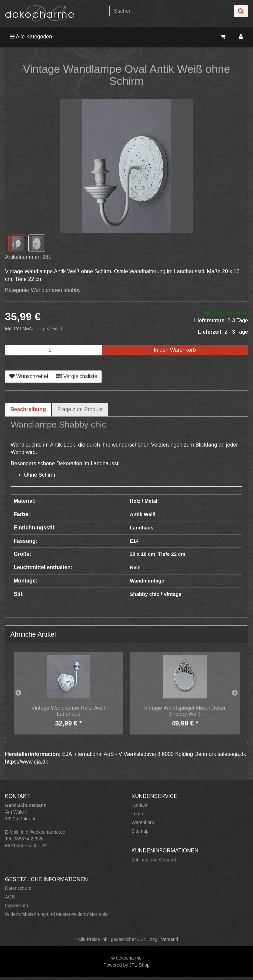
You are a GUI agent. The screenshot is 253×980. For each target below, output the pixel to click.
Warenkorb (143, 822)
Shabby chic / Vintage (156, 594)
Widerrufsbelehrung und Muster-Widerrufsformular (57, 914)
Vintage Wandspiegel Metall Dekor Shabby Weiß (185, 711)
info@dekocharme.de (43, 832)
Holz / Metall (144, 501)
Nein (135, 567)
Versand (54, 329)
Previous (18, 693)
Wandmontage (147, 581)
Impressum (16, 906)
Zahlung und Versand (154, 860)
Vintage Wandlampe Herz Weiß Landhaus (68, 711)
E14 (134, 541)
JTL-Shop (139, 965)
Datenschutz (18, 888)
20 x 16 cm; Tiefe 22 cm (158, 554)
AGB (10, 897)
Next (235, 693)
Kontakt (139, 805)
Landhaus (142, 528)
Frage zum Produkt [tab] (80, 409)
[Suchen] (172, 11)
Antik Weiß (143, 514)
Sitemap (140, 831)
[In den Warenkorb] (175, 350)
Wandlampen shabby (56, 290)
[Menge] (54, 350)
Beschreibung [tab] (28, 409)
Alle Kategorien (31, 37)
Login (137, 814)
